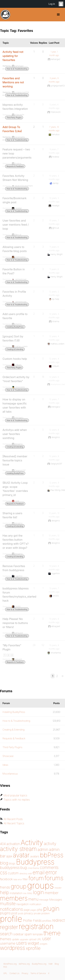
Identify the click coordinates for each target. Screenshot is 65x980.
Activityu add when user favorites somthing (15, 434)
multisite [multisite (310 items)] (8, 904)
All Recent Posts (13, 819)
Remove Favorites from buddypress (14, 568)
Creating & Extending (15, 349)
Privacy (25, 973)
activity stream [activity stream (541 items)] (18, 849)
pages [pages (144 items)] (33, 910)
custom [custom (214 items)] (13, 873)
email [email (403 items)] (39, 872)
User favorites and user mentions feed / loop (16, 225)
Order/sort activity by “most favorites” (16, 379)
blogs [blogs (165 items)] (12, 864)
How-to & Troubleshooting (17, 69)
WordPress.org (10, 964)
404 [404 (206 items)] (3, 844)
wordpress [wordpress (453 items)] (13, 948)
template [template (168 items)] (38, 934)
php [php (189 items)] (40, 910)
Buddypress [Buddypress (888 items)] (35, 862)
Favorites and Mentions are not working (13, 82)
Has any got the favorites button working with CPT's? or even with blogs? (16, 542)
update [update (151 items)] (15, 939)
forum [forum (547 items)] (36, 878)
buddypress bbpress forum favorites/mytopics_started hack (19, 595)
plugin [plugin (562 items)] (51, 909)
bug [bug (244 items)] (24, 868)
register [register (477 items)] (9, 927)
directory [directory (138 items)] (24, 874)
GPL (5, 973)
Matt (50, 964)
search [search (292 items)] (6, 934)
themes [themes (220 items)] (6, 939)
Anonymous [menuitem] (62, 4)
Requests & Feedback (15, 166)
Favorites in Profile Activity (14, 294)
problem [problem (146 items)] (46, 913)
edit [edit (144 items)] (30, 873)
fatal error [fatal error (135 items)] (18, 879)
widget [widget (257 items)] (33, 943)
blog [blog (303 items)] (4, 863)
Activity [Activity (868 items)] (32, 842)
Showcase (8, 756)
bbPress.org (24, 964)
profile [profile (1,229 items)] (11, 919)
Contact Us (14, 973)
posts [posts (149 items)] (21, 913)
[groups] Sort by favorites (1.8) (13, 338)
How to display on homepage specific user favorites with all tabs (15, 405)
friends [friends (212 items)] (5, 887)
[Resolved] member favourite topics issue (15, 460)
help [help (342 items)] (4, 893)
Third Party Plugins (14, 118)
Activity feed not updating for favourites (13, 56)
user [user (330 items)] (47, 939)
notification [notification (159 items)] (35, 904)
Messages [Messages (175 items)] (56, 900)
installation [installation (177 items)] (16, 893)
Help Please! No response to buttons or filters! (15, 623)
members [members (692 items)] (14, 898)
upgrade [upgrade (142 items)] (24, 939)
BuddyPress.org (5, 15)
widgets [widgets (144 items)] (44, 944)
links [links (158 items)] (30, 893)
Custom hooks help (15, 359)
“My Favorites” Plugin (12, 647)
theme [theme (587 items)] (52, 933)
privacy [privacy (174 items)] (29, 913)
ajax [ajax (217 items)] (9, 856)
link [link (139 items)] (25, 893)
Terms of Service (38, 973)
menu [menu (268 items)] (33, 899)
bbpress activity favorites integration (15, 107)
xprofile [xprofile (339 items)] (33, 948)
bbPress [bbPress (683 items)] (52, 855)
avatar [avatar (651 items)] (21, 855)
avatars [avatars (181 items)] (35, 856)
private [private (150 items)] (37, 913)
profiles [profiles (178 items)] (47, 921)
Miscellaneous (10, 774)
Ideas (5, 765)
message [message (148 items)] (44, 900)
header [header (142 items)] (58, 888)
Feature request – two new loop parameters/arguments (17, 153)
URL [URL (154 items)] (39, 939)
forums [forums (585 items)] (54, 878)
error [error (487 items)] (51, 872)
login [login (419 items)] (38, 892)
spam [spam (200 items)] (28, 934)
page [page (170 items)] (27, 910)
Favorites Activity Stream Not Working (15, 178)
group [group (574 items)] (19, 886)
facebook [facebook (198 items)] (6, 879)
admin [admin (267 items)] (43, 850)
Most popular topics (15, 795)
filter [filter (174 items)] (25, 879)
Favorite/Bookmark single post (15, 200)
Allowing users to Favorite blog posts (15, 249)
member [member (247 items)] (52, 893)
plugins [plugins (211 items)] (5, 913)
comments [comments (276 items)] (49, 867)
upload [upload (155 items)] (32, 939)
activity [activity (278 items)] (50, 844)
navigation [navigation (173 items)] (23, 904)
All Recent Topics (14, 823)
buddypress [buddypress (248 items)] (10, 868)
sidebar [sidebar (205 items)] (18, 934)
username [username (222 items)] (8, 943)
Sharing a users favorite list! (12, 515)
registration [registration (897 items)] (36, 926)
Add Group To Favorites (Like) (12, 129)
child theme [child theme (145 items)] (33, 868)
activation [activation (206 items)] (13, 844)
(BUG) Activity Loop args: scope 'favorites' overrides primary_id (15, 489)
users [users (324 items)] (21, 943)
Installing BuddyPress (15, 327)
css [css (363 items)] (4, 873)
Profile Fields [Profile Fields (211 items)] (32, 921)
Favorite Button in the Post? (14, 271)
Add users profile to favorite (15, 316)
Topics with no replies (17, 800)
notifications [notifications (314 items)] (12, 909)
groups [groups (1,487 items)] (40, 885)
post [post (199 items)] (14, 913)
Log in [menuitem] (52, 4)
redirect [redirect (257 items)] (58, 920)
